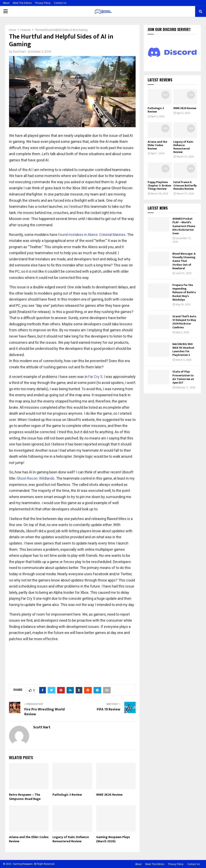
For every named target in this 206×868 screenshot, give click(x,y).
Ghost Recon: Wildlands (36, 478)
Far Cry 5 (95, 377)
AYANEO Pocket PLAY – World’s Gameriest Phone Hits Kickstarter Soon (184, 226)
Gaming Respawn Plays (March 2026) (113, 839)
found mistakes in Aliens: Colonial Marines (92, 235)
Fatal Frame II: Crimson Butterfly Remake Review (185, 186)
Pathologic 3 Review (67, 795)
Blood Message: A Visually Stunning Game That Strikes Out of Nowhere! (184, 261)
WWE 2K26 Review (109, 795)
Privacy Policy (43, 3)
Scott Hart (19, 52)
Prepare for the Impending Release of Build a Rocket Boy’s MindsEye (184, 292)
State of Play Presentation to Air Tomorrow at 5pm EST (183, 377)
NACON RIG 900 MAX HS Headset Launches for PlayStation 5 (183, 350)
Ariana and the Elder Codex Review (29, 839)
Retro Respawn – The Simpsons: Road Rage (25, 797)
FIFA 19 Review (109, 709)
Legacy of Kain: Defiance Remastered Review (71, 839)
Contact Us (60, 3)
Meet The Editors (22, 3)
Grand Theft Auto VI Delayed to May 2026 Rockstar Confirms (184, 322)
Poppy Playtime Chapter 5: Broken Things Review (159, 186)
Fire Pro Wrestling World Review (45, 712)
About (6, 3)
